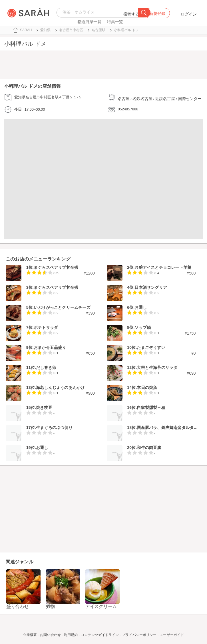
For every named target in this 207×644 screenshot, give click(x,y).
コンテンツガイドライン (100, 635)
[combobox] (99, 13)
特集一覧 (115, 22)
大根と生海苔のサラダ (157, 367)
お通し (141, 307)
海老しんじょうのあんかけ (60, 387)
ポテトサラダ (46, 327)
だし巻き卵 (46, 367)
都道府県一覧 (89, 22)
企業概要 (30, 635)
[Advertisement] (103, 66)
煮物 (50, 606)
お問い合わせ (50, 635)
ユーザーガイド (172, 635)
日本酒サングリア (151, 287)
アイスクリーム (101, 606)
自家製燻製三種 (151, 408)
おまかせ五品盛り (50, 347)
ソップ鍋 (143, 327)
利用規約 (71, 635)
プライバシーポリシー (139, 635)
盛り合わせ (18, 606)
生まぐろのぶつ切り (54, 428)
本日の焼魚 (147, 387)
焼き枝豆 (44, 408)
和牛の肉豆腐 (149, 448)
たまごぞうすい (151, 347)
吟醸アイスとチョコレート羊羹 (163, 267)
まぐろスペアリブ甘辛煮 (56, 267)
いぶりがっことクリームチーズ (62, 307)
